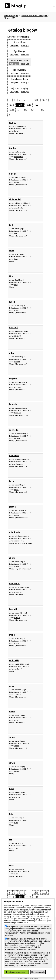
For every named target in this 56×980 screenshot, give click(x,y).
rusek (17, 310)
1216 (36, 100)
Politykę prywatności (28, 933)
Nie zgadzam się (38, 972)
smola (17, 746)
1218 (11, 105)
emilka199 (18, 669)
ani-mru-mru (19, 541)
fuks (16, 823)
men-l (17, 643)
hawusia (18, 413)
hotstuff (17, 618)
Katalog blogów (11, 15)
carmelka (18, 438)
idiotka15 (18, 336)
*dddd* (17, 362)
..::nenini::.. (19, 695)
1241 (33, 110)
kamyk (17, 131)
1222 (11, 110)
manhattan (19, 157)
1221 (37, 105)
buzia (16, 490)
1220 (29, 105)
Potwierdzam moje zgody (16, 972)
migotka (17, 387)
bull (16, 234)
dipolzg (17, 182)
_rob (16, 848)
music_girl (18, 592)
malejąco (14, 45)
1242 (42, 110)
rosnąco (25, 45)
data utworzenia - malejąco (34, 15)
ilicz (16, 285)
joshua (17, 515)
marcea (17, 797)
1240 (25, 110)
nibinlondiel (19, 208)
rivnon (17, 720)
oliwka (17, 771)
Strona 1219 (10, 18)
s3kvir (17, 567)
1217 (45, 100)
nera (16, 874)
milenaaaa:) (19, 464)
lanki (16, 259)
